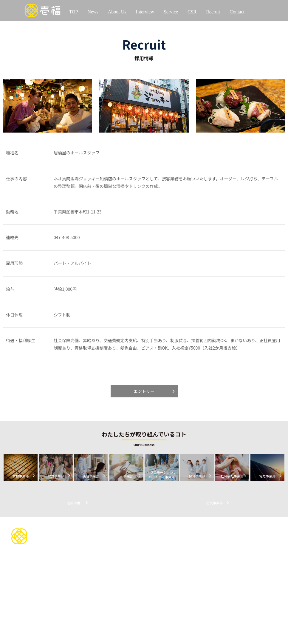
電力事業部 (150, 607)
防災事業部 (150, 621)
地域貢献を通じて (200, 548)
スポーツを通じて (200, 541)
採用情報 (239, 530)
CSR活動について (204, 530)
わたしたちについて (117, 530)
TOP (73, 12)
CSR (192, 12)
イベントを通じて (200, 555)
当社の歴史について (113, 548)
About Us (117, 12)
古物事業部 (150, 551)
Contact (237, 12)
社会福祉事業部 (154, 600)
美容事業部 (150, 565)
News (93, 12)
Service (171, 12)
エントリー (144, 391)
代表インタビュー (114, 565)
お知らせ (262, 547)
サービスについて (159, 540)
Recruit (213, 12)
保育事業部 (150, 593)
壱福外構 (148, 614)
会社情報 (103, 541)
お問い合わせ (154, 530)
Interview (145, 12)
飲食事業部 (150, 558)
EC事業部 (148, 572)
